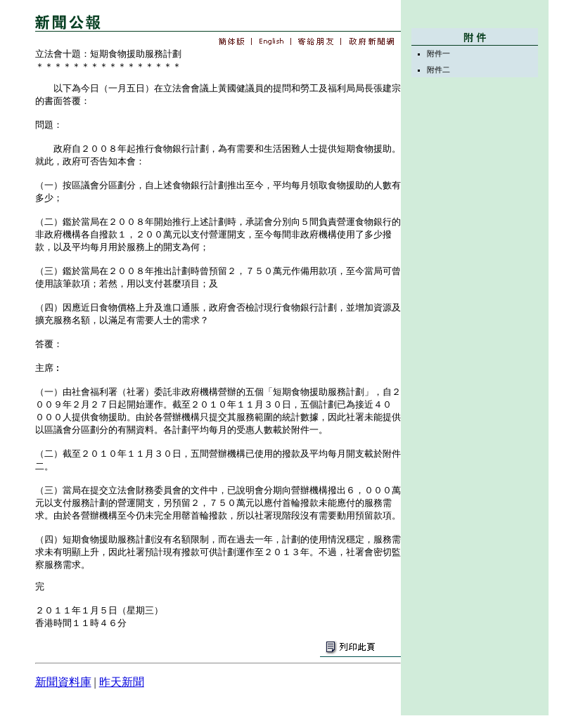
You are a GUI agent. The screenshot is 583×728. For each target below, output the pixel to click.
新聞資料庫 (63, 682)
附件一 (438, 53)
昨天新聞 (122, 682)
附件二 (438, 70)
